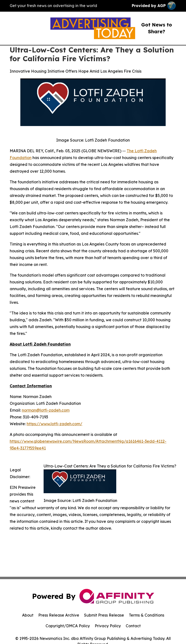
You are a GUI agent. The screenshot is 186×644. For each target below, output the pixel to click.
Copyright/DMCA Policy (68, 626)
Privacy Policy (108, 626)
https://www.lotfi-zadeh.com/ (54, 424)
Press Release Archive (59, 615)
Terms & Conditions (147, 615)
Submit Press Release (104, 615)
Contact (133, 626)
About (28, 615)
